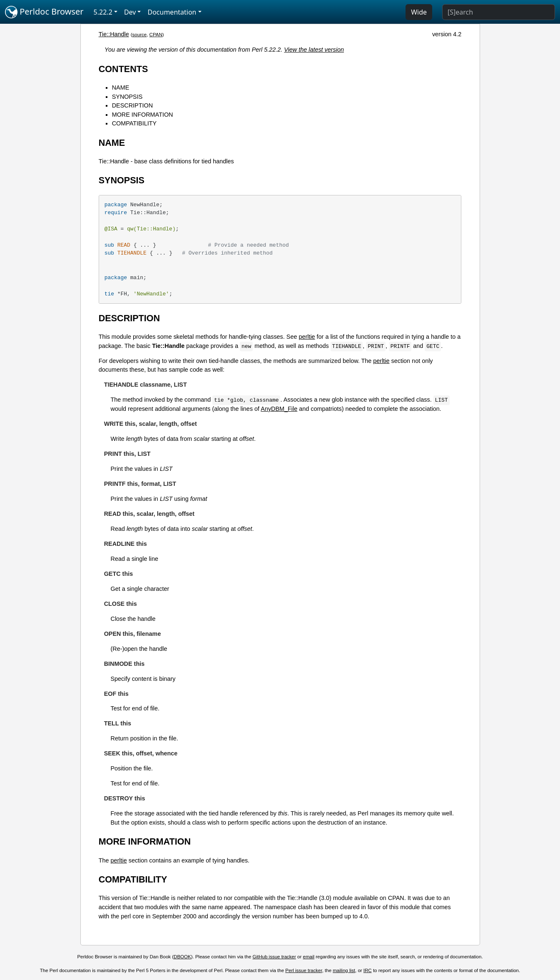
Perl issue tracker (304, 970)
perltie (307, 337)
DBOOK (182, 957)
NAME (121, 87)
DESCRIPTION (132, 105)
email (309, 957)
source (140, 35)
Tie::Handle (114, 34)
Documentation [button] (172, 12)
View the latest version (314, 50)
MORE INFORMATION (143, 115)
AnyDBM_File (279, 409)
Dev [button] (130, 12)
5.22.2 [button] (103, 12)
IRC (368, 970)
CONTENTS (123, 69)
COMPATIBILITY (134, 123)
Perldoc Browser (44, 12)
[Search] (499, 12)
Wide (419, 12)
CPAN (156, 35)
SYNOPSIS (127, 97)
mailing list (344, 970)
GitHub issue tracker (274, 957)
